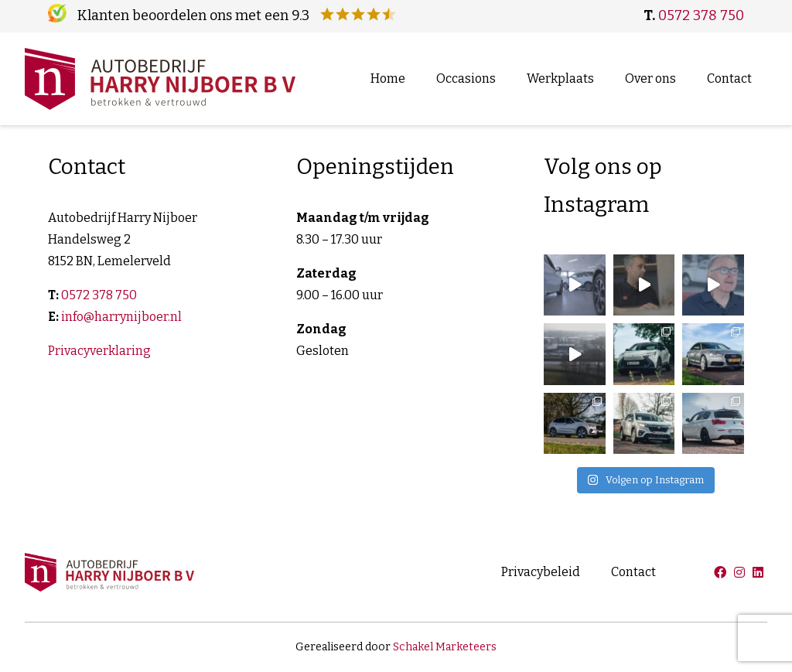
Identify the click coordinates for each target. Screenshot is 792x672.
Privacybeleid (541, 572)
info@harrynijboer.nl (121, 317)
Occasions (466, 78)
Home (388, 78)
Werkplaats (560, 78)
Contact (729, 78)
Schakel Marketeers (445, 647)
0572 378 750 (701, 15)
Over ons (650, 78)
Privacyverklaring (99, 351)
